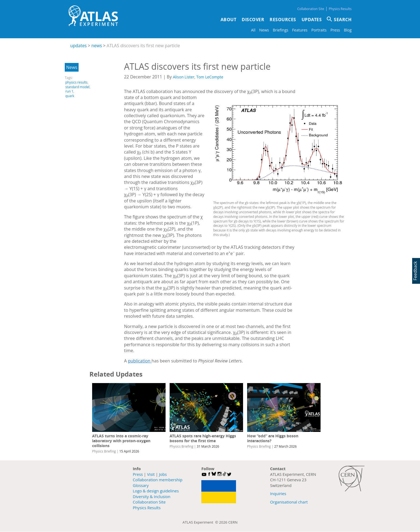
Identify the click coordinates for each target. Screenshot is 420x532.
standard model (77, 87)
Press (335, 30)
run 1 (69, 91)
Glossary (141, 485)
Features (300, 30)
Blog (348, 30)
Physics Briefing (104, 451)
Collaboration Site (311, 9)
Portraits (319, 30)
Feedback (415, 271)
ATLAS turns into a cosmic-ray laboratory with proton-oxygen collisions (121, 441)
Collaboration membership (158, 480)
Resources (283, 20)
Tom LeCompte (210, 77)
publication (140, 361)
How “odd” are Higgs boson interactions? (273, 438)
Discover (253, 20)
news (97, 46)
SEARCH (343, 20)
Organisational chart (289, 502)
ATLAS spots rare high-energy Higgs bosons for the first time (203, 438)
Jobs (163, 474)
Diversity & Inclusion (152, 496)
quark (70, 96)
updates (78, 46)
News (264, 30)
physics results (76, 82)
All (253, 30)
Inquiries (278, 493)
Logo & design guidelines (156, 491)
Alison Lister (184, 77)
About (229, 20)
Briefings (281, 30)
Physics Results (340, 9)
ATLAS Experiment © (201, 522)
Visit (151, 474)
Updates (312, 20)
